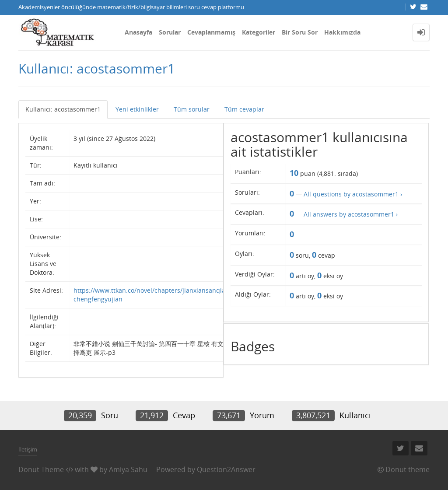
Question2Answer (226, 469)
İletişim (28, 449)
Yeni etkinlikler (137, 109)
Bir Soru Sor (300, 32)
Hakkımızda (342, 32)
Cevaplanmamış (211, 32)
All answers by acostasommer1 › (351, 214)
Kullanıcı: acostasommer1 (63, 109)
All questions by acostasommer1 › (353, 194)
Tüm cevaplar (244, 109)
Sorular (170, 32)
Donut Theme (41, 469)
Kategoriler (259, 32)
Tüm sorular (192, 109)
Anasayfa (138, 32)
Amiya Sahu (128, 469)
